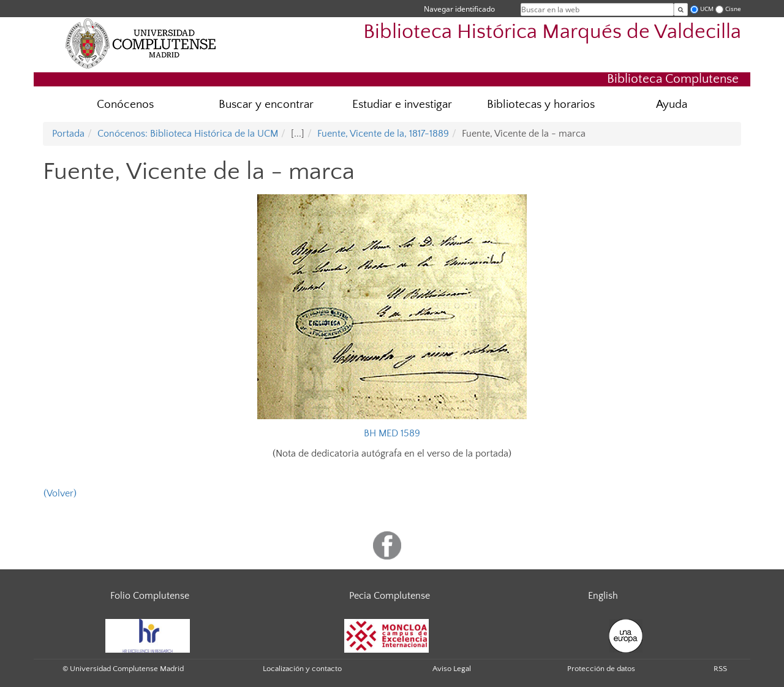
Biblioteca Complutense (673, 79)
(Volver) (60, 493)
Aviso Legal (452, 669)
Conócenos (125, 104)
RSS (720, 669)
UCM (707, 9)
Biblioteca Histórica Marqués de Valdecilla (552, 32)
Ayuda (672, 104)
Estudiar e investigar (402, 104)
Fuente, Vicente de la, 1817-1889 (383, 134)
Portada (68, 134)
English (603, 596)
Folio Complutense (150, 596)
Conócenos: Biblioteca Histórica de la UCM (188, 134)
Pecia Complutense (390, 596)
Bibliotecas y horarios (541, 104)
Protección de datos (601, 669)
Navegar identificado (459, 9)
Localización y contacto (302, 669)
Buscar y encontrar (266, 104)
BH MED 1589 (392, 433)
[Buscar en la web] (681, 9)
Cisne (733, 9)
